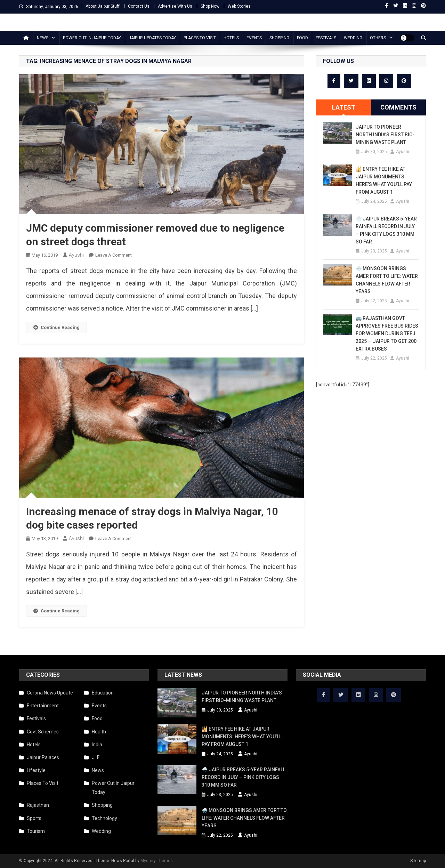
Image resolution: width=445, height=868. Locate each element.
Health (99, 732)
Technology (104, 818)
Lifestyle (36, 770)
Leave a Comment (114, 255)
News (43, 38)
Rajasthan (38, 805)
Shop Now (210, 6)
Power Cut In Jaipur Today (92, 38)
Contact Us (139, 6)
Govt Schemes (43, 732)
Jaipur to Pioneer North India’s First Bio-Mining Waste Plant (385, 135)
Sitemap (418, 861)
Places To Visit (200, 38)
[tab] (343, 107)
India (97, 745)
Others (378, 38)
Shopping (279, 38)
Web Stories (239, 6)
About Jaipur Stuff (103, 6)
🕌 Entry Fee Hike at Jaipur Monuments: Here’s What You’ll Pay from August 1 (384, 180)
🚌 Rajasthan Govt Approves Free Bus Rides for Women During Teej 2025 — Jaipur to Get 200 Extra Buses (387, 333)
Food (302, 38)
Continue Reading (56, 327)
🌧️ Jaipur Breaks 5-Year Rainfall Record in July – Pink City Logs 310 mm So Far (386, 230)
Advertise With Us (175, 6)
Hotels (231, 38)
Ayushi (76, 255)
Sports (34, 818)
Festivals (326, 38)
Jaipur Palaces (43, 757)
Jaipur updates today (152, 38)
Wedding (353, 38)
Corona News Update (50, 693)
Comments (398, 107)
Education (103, 693)
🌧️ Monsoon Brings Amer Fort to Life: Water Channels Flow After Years (387, 280)
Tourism (36, 831)
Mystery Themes (157, 861)
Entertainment (43, 706)
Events (254, 38)
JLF (96, 757)
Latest (344, 107)
